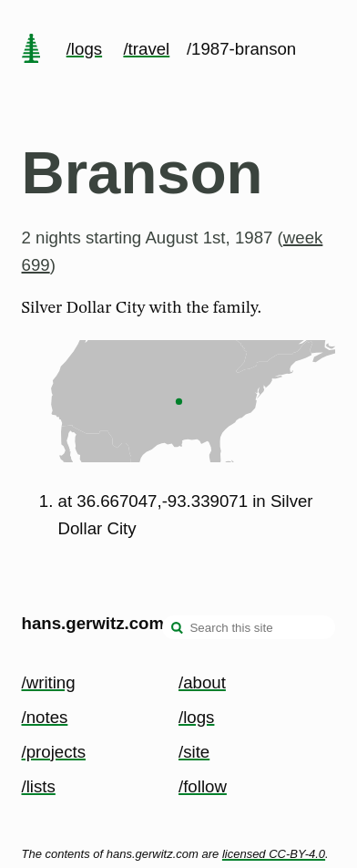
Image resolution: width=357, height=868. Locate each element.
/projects (54, 752)
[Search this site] (249, 627)
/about (202, 682)
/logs (84, 49)
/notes (45, 717)
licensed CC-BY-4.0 (274, 854)
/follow (203, 786)
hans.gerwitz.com (93, 623)
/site (194, 752)
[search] (178, 629)
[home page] (31, 50)
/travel (146, 49)
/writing (49, 682)
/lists (39, 786)
